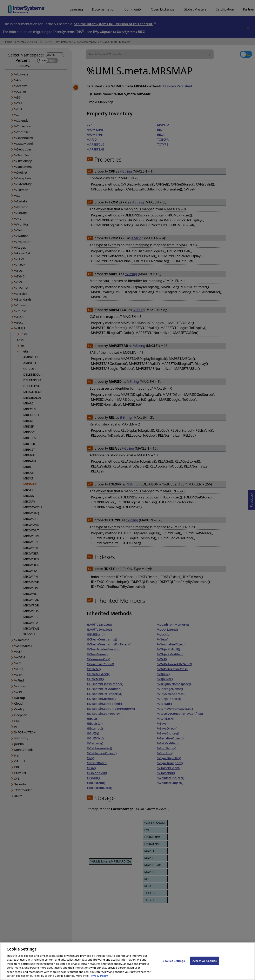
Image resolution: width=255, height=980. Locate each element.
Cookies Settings (174, 965)
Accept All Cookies (204, 965)
